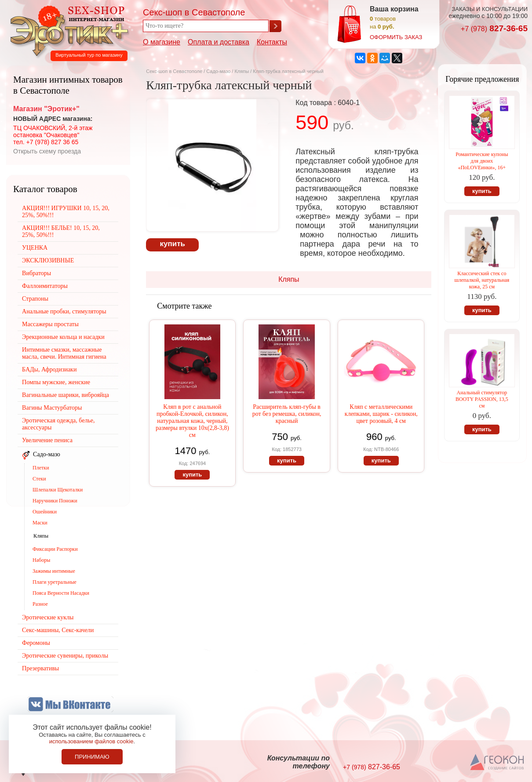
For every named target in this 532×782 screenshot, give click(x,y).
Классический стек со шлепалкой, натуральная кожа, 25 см (482, 280)
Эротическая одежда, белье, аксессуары (58, 424)
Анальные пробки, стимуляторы (64, 311)
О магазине (162, 42)
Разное (40, 604)
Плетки (41, 468)
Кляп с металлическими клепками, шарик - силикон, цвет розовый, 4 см (381, 414)
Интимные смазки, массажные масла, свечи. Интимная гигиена (64, 353)
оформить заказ (396, 37)
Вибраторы (36, 273)
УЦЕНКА (35, 248)
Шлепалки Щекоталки (58, 490)
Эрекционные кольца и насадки (63, 337)
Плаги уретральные (55, 582)
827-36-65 (494, 28)
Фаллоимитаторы (45, 286)
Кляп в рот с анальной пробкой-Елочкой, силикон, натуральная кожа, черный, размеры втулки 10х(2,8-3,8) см (192, 421)
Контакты (272, 42)
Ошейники (45, 512)
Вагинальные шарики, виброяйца (66, 395)
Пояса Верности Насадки (61, 593)
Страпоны (35, 299)
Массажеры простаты (50, 324)
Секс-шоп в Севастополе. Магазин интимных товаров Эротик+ (67, 30)
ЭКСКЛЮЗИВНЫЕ (48, 260)
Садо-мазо (218, 71)
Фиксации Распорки (55, 549)
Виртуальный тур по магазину (89, 55)
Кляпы (242, 71)
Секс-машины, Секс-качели (58, 630)
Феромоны (36, 643)
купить (173, 244)
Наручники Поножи (55, 501)
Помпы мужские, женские (56, 382)
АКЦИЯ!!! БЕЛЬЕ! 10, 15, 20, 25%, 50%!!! (61, 231)
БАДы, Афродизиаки (49, 369)
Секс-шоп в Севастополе (174, 71)
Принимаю (92, 757)
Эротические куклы (48, 617)
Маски (40, 523)
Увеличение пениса (47, 440)
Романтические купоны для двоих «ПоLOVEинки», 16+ (482, 161)
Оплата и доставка (219, 42)
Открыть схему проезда (47, 151)
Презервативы (40, 668)
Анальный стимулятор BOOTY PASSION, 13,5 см (482, 399)
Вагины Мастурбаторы (52, 408)
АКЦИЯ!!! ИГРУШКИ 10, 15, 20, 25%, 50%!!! (66, 212)
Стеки (39, 479)
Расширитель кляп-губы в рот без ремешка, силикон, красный (287, 414)
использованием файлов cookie (91, 741)
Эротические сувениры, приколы (65, 656)
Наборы (41, 560)
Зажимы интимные (54, 571)
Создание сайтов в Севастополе (497, 763)
